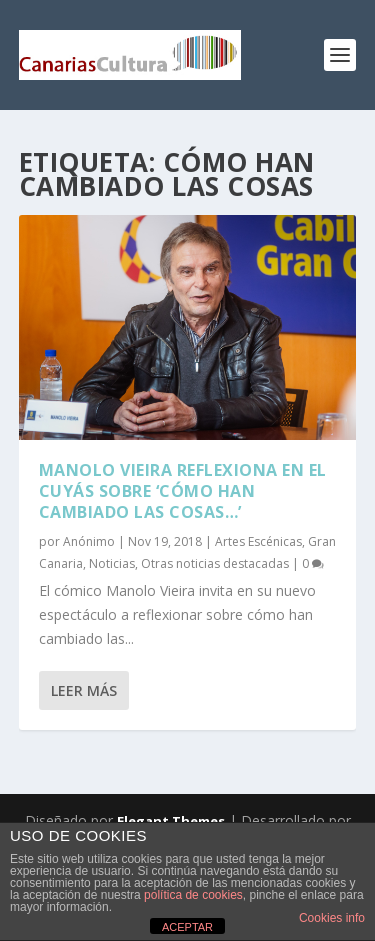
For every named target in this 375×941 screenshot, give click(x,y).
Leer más (84, 690)
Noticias (112, 563)
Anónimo (89, 541)
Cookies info (332, 918)
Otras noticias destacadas (215, 563)
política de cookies (193, 895)
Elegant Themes (171, 821)
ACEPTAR (187, 927)
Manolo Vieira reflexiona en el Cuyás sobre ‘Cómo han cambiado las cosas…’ (183, 491)
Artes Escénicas (258, 541)
